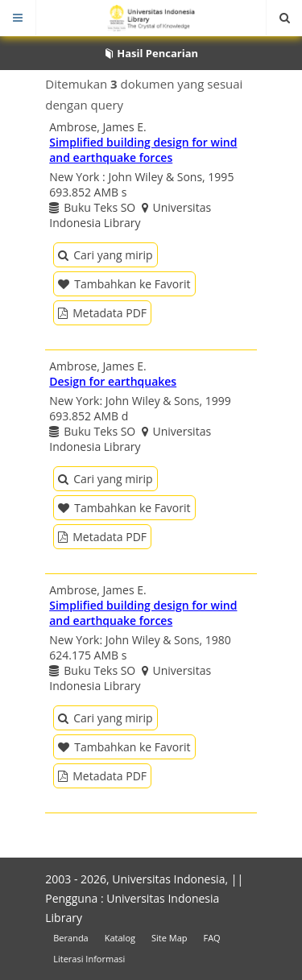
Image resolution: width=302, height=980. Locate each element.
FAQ (211, 938)
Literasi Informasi (89, 959)
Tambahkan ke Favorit (124, 284)
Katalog (120, 938)
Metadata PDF (102, 313)
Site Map (170, 938)
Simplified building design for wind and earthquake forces (143, 150)
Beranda (70, 938)
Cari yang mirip (105, 255)
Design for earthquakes (113, 381)
